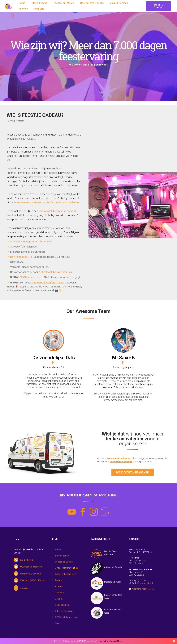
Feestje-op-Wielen (64, 3)
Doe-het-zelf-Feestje (92, 3)
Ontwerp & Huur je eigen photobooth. (32, 244)
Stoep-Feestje (39, 3)
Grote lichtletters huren (66, 576)
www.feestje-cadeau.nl (31, 569)
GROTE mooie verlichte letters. (62, 283)
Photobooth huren (113, 584)
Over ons (39, 9)
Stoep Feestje (62, 558)
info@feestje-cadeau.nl (31, 576)
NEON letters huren (31, 280)
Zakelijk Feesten (119, 3)
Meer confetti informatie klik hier (110, 641)
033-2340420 (26, 562)
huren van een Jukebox (28, 283)
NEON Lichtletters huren (67, 619)
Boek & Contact (159, 6)
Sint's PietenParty (64, 570)
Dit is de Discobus (64, 613)
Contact (59, 626)
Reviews (23, 9)
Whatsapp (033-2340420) (32, 583)
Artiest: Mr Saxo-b (113, 569)
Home (22, 3)
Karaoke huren (62, 607)
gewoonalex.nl (146, 603)
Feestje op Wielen (64, 564)
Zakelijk (59, 601)
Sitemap (24, 590)
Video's (59, 589)
